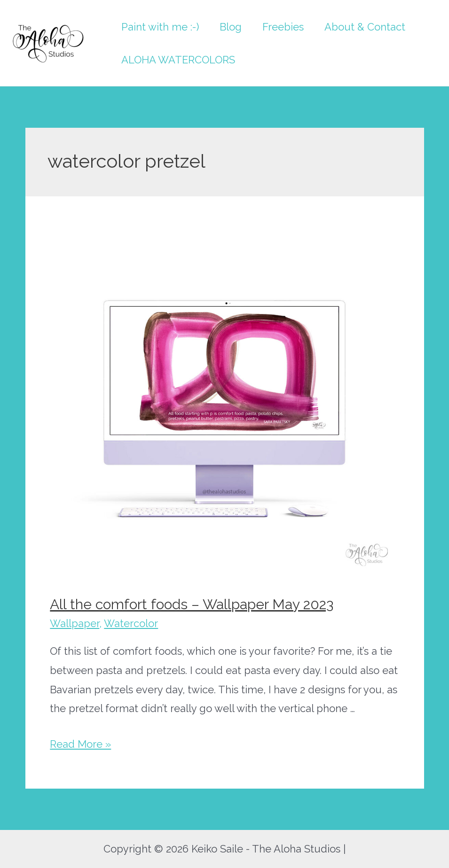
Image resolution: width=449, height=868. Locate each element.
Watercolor (131, 623)
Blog (231, 27)
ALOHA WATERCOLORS (178, 60)
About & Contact (365, 27)
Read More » (80, 744)
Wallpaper (75, 623)
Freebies (283, 27)
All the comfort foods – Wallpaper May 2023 (192, 604)
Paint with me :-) (160, 27)
